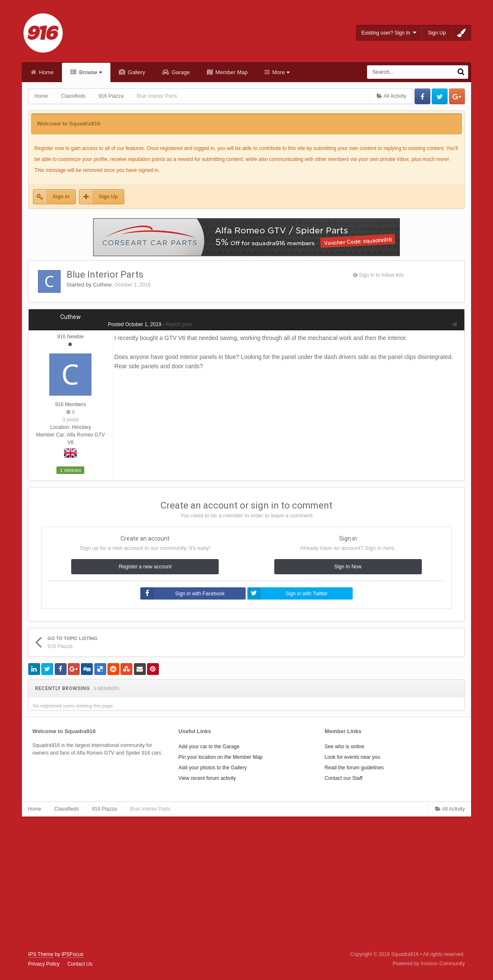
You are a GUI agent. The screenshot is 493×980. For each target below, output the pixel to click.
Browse (90, 72)
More (280, 72)
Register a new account (145, 567)
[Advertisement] (246, 884)
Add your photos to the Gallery (213, 768)
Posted (133, 324)
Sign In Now (348, 567)
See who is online (344, 747)
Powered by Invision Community (429, 964)
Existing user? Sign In (389, 33)
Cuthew (102, 285)
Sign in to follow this (381, 275)
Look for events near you (352, 757)
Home (46, 72)
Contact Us (80, 964)
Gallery (136, 72)
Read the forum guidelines (354, 768)
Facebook (422, 96)
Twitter (440, 96)
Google (457, 96)
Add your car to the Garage (209, 747)
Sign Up (437, 33)
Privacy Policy (44, 964)
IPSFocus (72, 954)
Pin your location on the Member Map (221, 757)
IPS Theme (41, 954)
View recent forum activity (208, 778)
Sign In (61, 197)
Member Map (231, 72)
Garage (180, 72)
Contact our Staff (343, 778)
